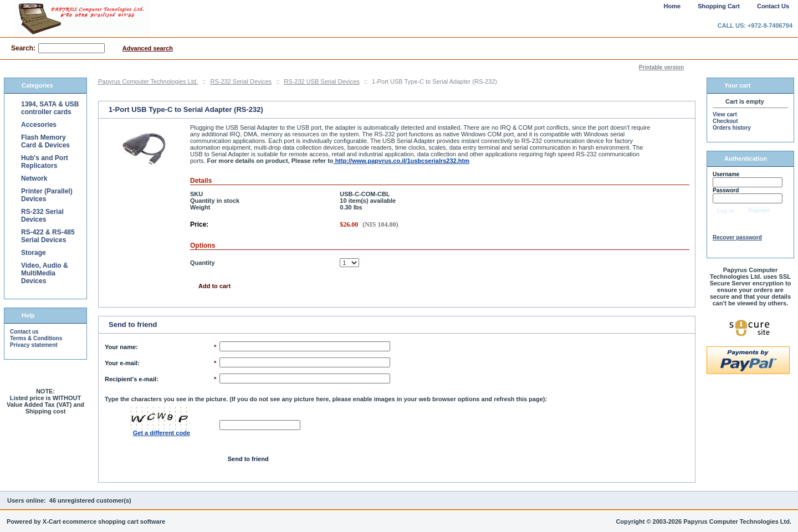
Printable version (661, 67)
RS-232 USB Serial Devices (321, 81)
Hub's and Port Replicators (45, 162)
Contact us (24, 332)
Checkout (725, 121)
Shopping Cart (719, 6)
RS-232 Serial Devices (241, 81)
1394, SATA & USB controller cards (50, 108)
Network (34, 178)
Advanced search (148, 48)
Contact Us (773, 6)
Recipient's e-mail (131, 379)
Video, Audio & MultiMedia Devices (45, 273)
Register (759, 210)
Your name (120, 347)
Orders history (732, 128)
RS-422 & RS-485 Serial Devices (48, 236)
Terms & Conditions (36, 338)
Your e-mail (121, 363)
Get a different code (162, 433)
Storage (34, 253)
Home (672, 6)
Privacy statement (34, 345)
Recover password (737, 237)
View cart (725, 114)
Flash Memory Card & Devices (45, 141)
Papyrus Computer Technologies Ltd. (148, 81)
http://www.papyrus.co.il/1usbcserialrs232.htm (401, 161)
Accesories (39, 125)
